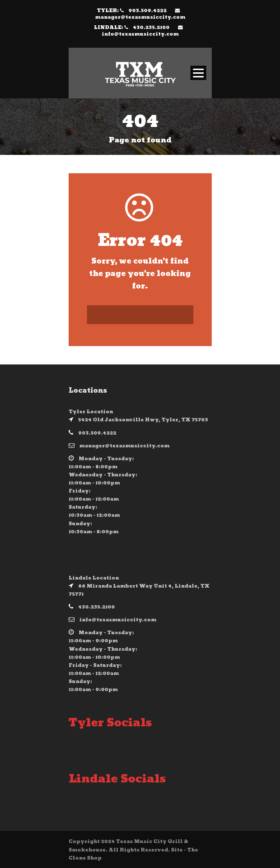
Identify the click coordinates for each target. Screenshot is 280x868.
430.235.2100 (151, 28)
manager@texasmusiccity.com (140, 17)
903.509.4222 (148, 11)
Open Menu (198, 73)
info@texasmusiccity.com (140, 34)
